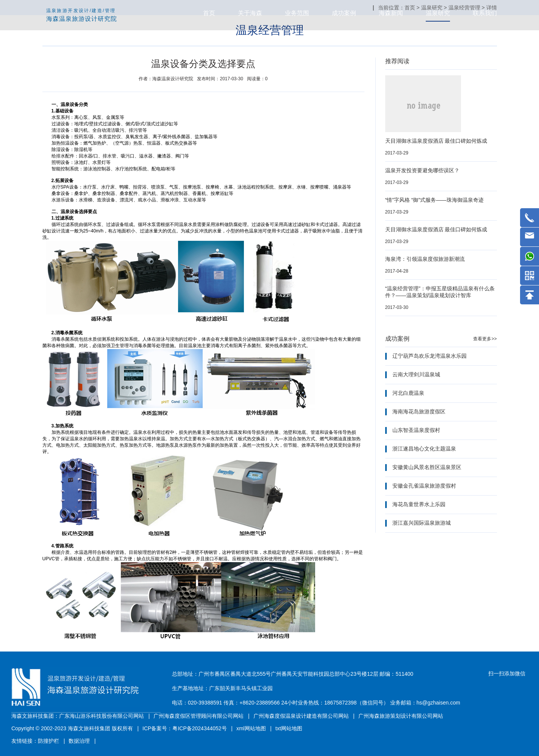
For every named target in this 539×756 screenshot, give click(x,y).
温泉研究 (438, 13)
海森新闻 (391, 13)
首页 (209, 13)
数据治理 (79, 741)
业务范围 (297, 13)
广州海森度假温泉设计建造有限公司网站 (301, 716)
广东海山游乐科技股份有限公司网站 (102, 716)
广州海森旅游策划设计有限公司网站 (401, 716)
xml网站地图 (251, 728)
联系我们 (485, 13)
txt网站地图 (289, 728)
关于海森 (250, 13)
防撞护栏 (48, 741)
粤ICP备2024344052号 (199, 728)
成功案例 (344, 13)
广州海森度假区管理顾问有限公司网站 (198, 716)
